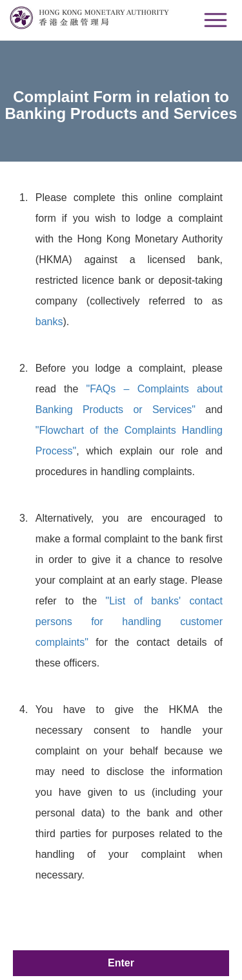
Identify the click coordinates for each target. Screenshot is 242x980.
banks (49, 322)
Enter (121, 963)
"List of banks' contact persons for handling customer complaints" (129, 622)
